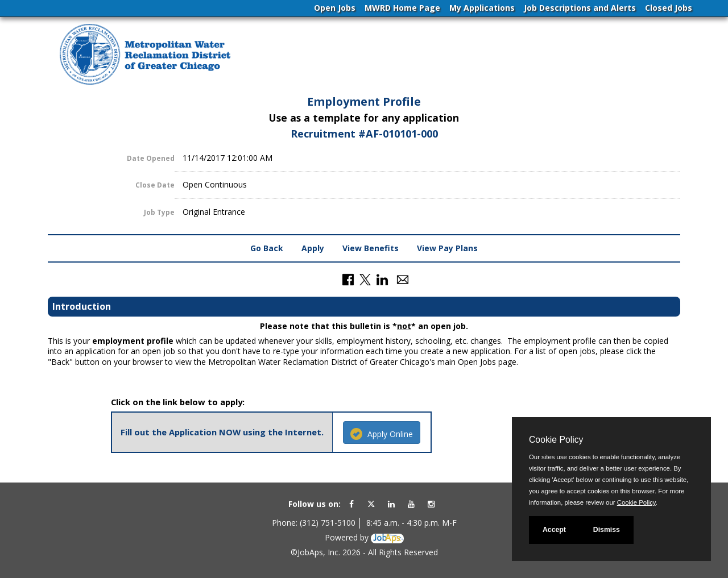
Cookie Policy (556, 440)
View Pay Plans (447, 248)
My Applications (482, 8)
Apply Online (382, 434)
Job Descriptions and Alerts (580, 8)
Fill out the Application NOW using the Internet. (222, 432)
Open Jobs (335, 8)
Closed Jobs (669, 8)
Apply (313, 248)
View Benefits (371, 248)
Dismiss (607, 530)
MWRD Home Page (402, 8)
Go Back (267, 248)
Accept (554, 530)
